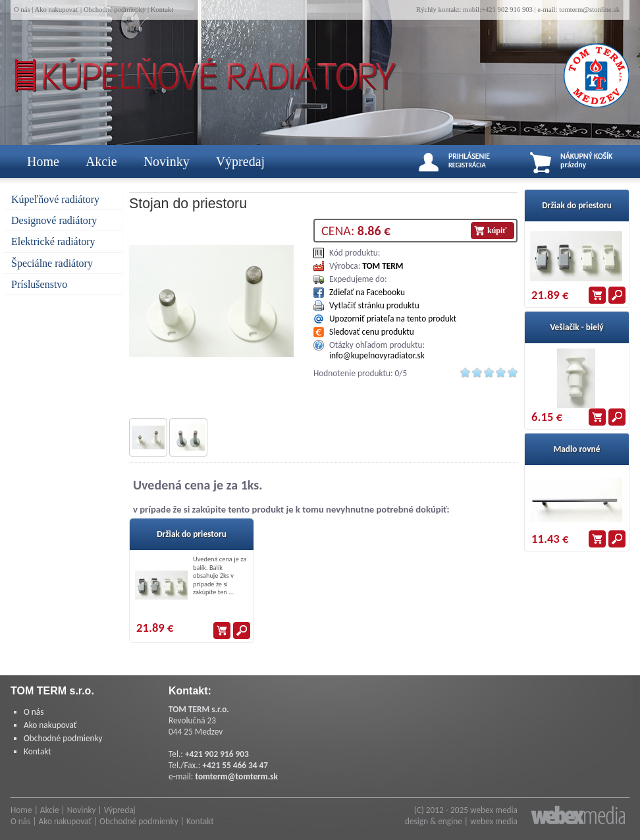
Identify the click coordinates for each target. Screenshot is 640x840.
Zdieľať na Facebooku (367, 292)
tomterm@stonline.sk (589, 10)
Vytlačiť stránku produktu (374, 305)
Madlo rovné (577, 449)
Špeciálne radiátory (52, 263)
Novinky (167, 161)
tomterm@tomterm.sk (236, 776)
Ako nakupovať (56, 10)
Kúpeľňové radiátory (55, 199)
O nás (22, 10)
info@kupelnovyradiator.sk (377, 355)
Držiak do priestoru (192, 534)
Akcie (101, 161)
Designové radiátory (54, 220)
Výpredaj (240, 161)
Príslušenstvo (39, 284)
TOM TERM (383, 266)
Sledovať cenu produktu (372, 332)
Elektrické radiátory (53, 241)
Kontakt (162, 10)
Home (43, 161)
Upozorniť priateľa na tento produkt (393, 319)
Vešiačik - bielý (576, 327)
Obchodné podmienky (115, 10)
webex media (494, 810)
